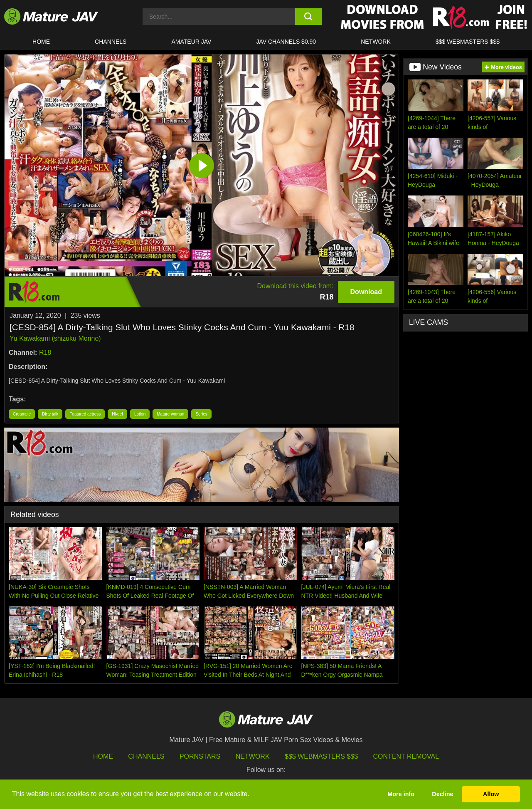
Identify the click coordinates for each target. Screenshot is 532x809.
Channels (146, 756)
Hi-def (117, 414)
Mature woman (170, 414)
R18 (45, 353)
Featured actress (85, 414)
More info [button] (401, 794)
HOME (41, 42)
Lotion (140, 414)
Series (201, 414)
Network (376, 42)
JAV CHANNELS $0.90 (286, 42)
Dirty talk (50, 414)
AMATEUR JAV (191, 42)
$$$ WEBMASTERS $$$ (468, 42)
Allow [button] (491, 794)
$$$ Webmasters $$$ (321, 756)
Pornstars (200, 756)
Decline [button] (442, 794)
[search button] (309, 17)
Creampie (22, 414)
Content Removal (406, 756)
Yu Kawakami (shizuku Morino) (55, 338)
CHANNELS (111, 42)
